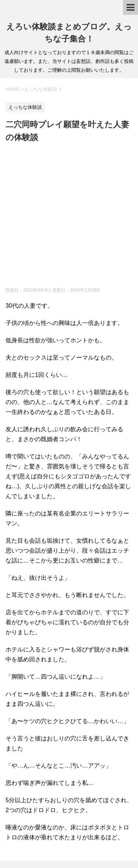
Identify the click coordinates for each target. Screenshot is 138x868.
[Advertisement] (69, 216)
